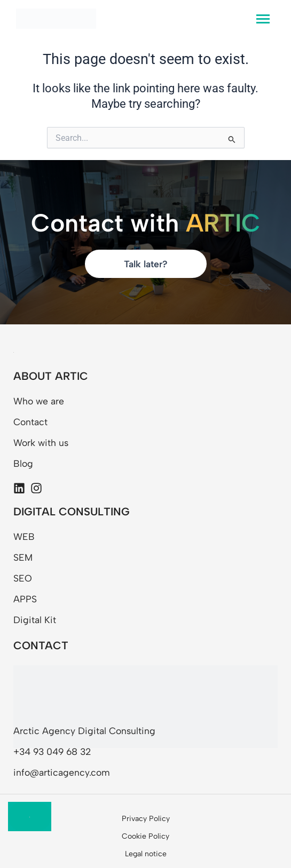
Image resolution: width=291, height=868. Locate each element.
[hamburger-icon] (263, 19)
